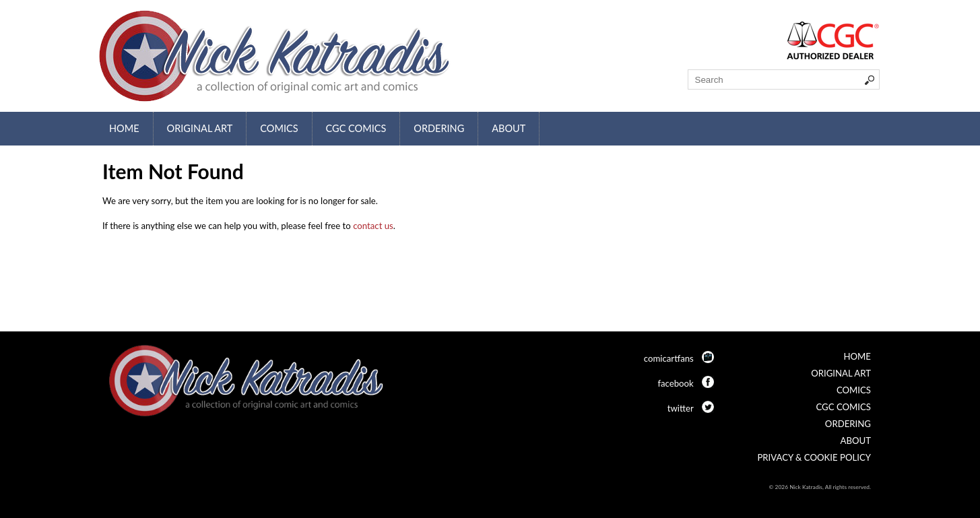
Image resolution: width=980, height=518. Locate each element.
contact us (373, 226)
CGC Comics (356, 128)
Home (124, 128)
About (509, 128)
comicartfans (669, 358)
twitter (681, 408)
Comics (279, 128)
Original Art (200, 128)
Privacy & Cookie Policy (814, 457)
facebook (675, 383)
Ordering (439, 128)
